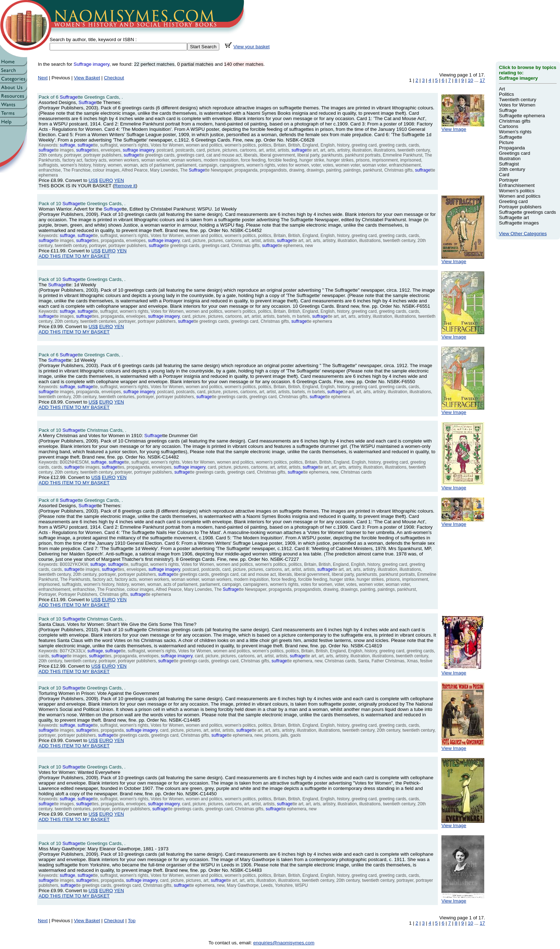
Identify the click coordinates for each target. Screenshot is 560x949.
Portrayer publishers (520, 207)
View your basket (252, 47)
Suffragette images (519, 223)
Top (132, 921)
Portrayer (509, 180)
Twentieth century (517, 100)
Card (504, 175)
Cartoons (509, 126)
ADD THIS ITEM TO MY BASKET (74, 256)
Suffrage (508, 110)
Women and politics (520, 196)
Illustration (510, 159)
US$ (93, 180)
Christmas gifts (515, 121)
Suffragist (509, 164)
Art (502, 89)
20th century (512, 169)
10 (471, 80)
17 (482, 80)
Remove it (125, 186)
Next (43, 78)
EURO (106, 180)
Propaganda (512, 148)
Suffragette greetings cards (527, 212)
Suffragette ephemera (522, 116)
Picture (506, 142)
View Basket (87, 78)
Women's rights (515, 132)
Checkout (114, 78)
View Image (463, 127)
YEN (119, 180)
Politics (506, 94)
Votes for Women (517, 105)
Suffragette (511, 137)
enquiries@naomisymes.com (284, 943)
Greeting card (513, 201)
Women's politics (517, 191)
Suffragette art (514, 218)
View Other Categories (523, 234)
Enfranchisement (517, 185)
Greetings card (514, 153)
